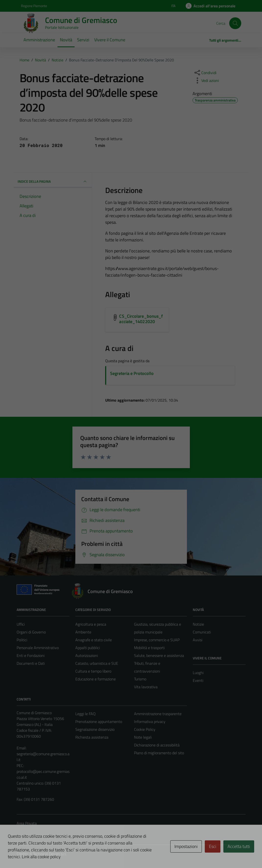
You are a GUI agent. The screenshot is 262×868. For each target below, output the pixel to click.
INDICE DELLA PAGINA (53, 181)
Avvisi (198, 640)
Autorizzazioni (87, 655)
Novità (66, 40)
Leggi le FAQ (85, 714)
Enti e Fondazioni (31, 655)
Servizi (83, 40)
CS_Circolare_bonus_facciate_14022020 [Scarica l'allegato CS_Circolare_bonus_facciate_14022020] (141, 319)
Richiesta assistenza (92, 737)
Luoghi (198, 673)
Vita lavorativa (146, 687)
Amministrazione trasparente (158, 714)
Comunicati (202, 632)
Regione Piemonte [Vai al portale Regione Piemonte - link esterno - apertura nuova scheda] (34, 6)
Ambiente (83, 632)
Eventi (198, 680)
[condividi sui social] (205, 73)
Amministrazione (39, 40)
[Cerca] (235, 23)
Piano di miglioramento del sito (159, 753)
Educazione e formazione (96, 679)
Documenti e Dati (31, 663)
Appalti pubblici (88, 648)
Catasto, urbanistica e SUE (97, 663)
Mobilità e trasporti (149, 648)
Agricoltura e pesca (91, 624)
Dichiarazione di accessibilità (157, 745)
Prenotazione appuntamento (99, 721)
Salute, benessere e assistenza (159, 655)
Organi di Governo (31, 632)
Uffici (21, 624)
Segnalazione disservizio (95, 729)
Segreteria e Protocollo (132, 373)
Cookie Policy (145, 729)
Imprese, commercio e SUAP (157, 640)
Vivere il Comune (110, 40)
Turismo (140, 679)
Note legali (143, 737)
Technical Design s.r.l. (50, 854)
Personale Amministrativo (38, 648)
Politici (22, 640)
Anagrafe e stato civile (94, 640)
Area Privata (27, 823)
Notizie (198, 624)
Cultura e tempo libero (93, 671)
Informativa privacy (150, 721)
